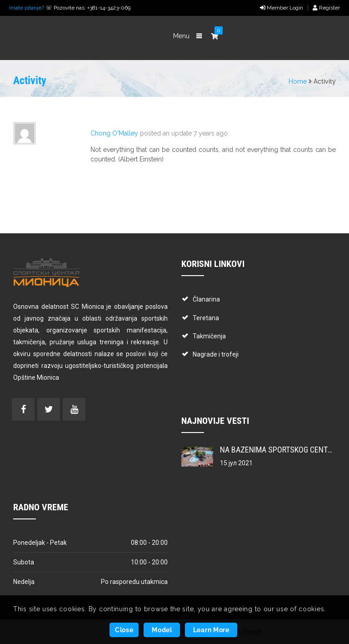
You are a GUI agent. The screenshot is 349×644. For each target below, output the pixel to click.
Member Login (282, 8)
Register (326, 8)
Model (162, 630)
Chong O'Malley (114, 133)
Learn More (211, 630)
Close (124, 630)
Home (298, 81)
